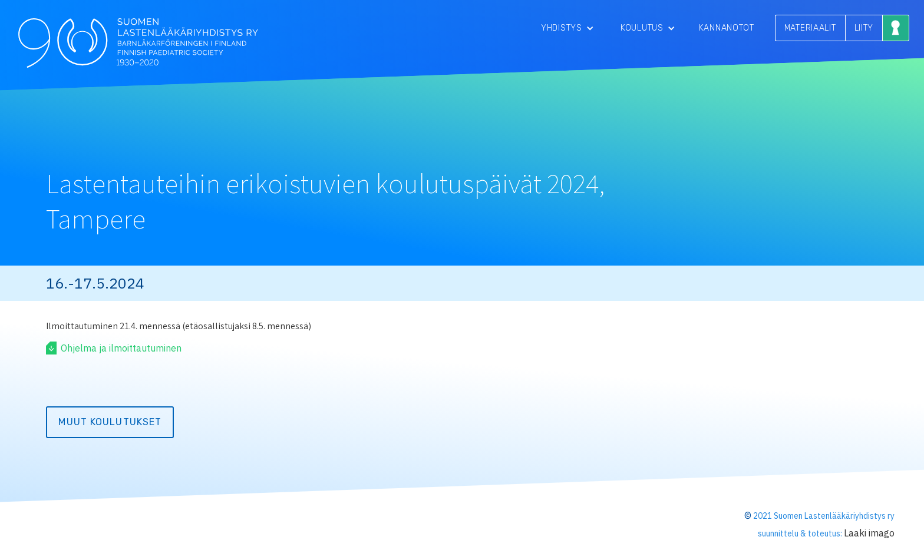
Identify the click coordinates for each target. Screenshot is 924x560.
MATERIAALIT (810, 28)
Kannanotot (727, 28)
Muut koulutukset (110, 422)
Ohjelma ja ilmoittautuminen (121, 348)
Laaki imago (869, 533)
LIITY (864, 28)
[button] (567, 28)
